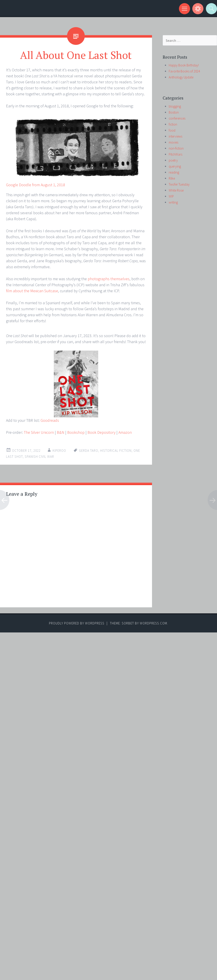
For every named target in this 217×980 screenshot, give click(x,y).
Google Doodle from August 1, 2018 (35, 185)
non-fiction (176, 148)
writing (173, 202)
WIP (171, 196)
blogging (175, 106)
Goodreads (50, 420)
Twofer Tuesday (179, 184)
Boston (174, 112)
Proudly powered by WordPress (77, 623)
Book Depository (101, 432)
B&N (61, 432)
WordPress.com (153, 623)
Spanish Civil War (39, 457)
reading (174, 172)
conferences (177, 118)
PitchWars (175, 154)
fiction (173, 124)
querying (175, 166)
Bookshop (76, 432)
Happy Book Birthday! (184, 65)
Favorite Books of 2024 (184, 71)
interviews (175, 136)
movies (173, 142)
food (172, 130)
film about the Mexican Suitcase (32, 291)
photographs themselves (109, 279)
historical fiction (116, 451)
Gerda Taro (89, 451)
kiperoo (59, 451)
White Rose (176, 190)
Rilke (172, 178)
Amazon (125, 432)
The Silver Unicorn (39, 432)
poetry (173, 160)
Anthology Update (181, 77)
